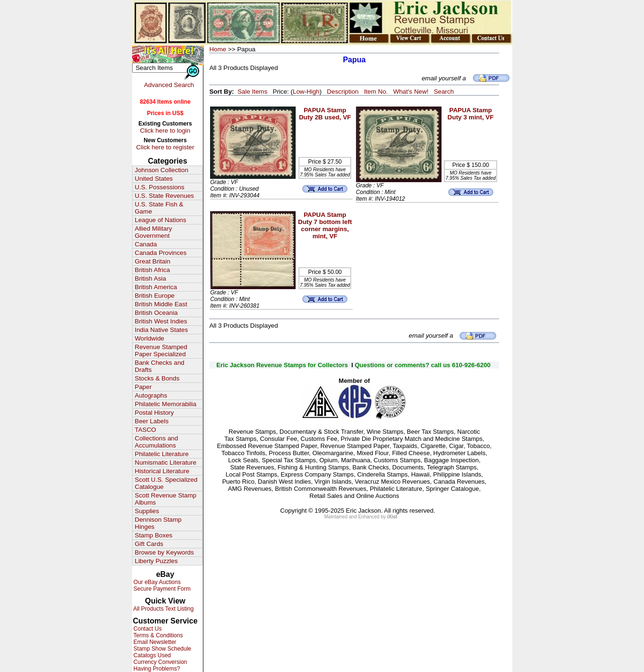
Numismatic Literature (166, 463)
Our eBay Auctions (157, 582)
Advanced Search (169, 85)
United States (154, 179)
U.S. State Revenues (164, 196)
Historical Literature (162, 471)
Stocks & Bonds (157, 378)
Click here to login (165, 131)
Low (298, 92)
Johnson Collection (162, 170)
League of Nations (161, 220)
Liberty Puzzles (156, 561)
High (313, 92)
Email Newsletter (154, 642)
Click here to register (165, 147)
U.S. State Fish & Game (159, 208)
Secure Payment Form (161, 589)
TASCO (146, 430)
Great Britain (153, 261)
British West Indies (161, 321)
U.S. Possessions (160, 187)
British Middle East (161, 304)
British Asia (151, 278)
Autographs (151, 395)
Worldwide (150, 338)
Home (218, 49)
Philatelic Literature (162, 454)
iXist (392, 517)
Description (343, 92)
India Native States (162, 330)
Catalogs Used (152, 655)
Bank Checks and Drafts (160, 366)
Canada (146, 244)
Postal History (154, 413)
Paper (144, 387)
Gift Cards (149, 544)
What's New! (411, 92)
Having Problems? (156, 669)
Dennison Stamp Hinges (159, 523)
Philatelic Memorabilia (166, 404)
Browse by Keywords (164, 552)
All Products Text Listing (163, 609)
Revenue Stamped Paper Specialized (161, 351)
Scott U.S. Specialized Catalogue (166, 483)
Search (444, 92)
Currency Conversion (160, 662)
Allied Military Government (154, 232)
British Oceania (156, 313)
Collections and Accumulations (157, 442)
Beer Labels (152, 421)
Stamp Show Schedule (162, 649)
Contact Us (147, 629)
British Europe (155, 296)
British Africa (153, 270)
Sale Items (253, 92)
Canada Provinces (161, 253)
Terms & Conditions (158, 635)
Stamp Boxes (154, 535)
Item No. (376, 92)
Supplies (147, 511)
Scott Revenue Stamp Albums (166, 499)
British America (156, 287)
